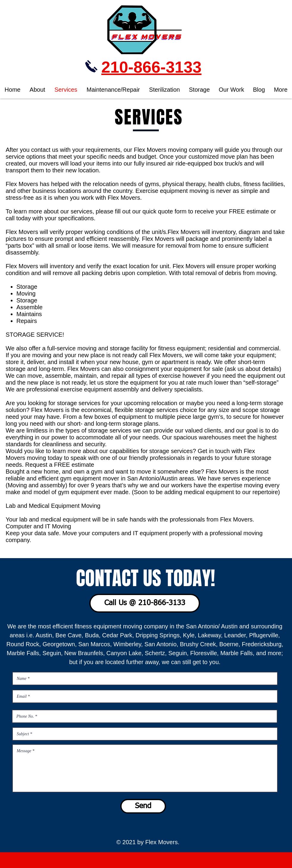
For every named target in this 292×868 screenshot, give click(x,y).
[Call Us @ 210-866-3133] (145, 603)
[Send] (143, 806)
